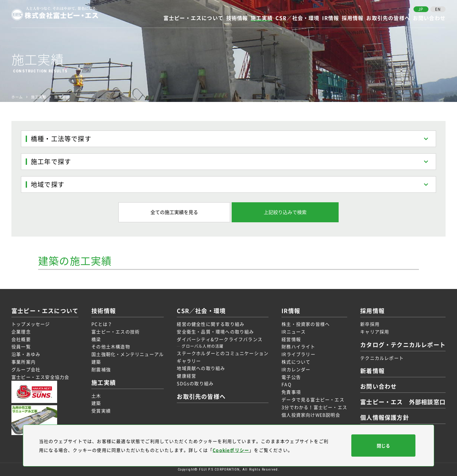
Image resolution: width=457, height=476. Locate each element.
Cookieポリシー (231, 450)
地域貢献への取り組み (201, 368)
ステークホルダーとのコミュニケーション (223, 353)
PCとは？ (102, 324)
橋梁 (96, 339)
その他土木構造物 (111, 346)
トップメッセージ (31, 324)
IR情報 (331, 18)
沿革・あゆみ (26, 354)
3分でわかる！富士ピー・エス (314, 407)
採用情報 (353, 18)
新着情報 (372, 371)
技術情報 (237, 18)
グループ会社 (26, 369)
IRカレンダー (296, 369)
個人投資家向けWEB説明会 (311, 415)
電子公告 (291, 377)
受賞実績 (101, 411)
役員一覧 (21, 346)
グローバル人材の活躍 (202, 346)
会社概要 (21, 339)
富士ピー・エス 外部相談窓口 (403, 402)
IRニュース (294, 332)
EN (438, 9)
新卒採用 (370, 324)
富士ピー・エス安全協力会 (40, 377)
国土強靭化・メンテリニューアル (128, 354)
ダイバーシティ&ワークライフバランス (220, 339)
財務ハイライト (298, 346)
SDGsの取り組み (195, 383)
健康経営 (186, 376)
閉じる (383, 446)
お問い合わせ (429, 18)
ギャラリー (189, 361)
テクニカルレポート (382, 358)
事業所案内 (23, 362)
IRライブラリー (298, 354)
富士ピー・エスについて (193, 18)
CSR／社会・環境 (298, 18)
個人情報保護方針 (385, 417)
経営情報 (291, 339)
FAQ (286, 384)
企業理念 (21, 332)
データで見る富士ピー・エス (313, 399)
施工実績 (262, 18)
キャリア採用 (375, 332)
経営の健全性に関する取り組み (211, 324)
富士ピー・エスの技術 (116, 332)
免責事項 (291, 392)
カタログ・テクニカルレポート (403, 345)
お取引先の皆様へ (388, 18)
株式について (296, 362)
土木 (96, 396)
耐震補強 (101, 369)
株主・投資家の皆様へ (306, 324)
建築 (96, 362)
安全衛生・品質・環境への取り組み (215, 332)
